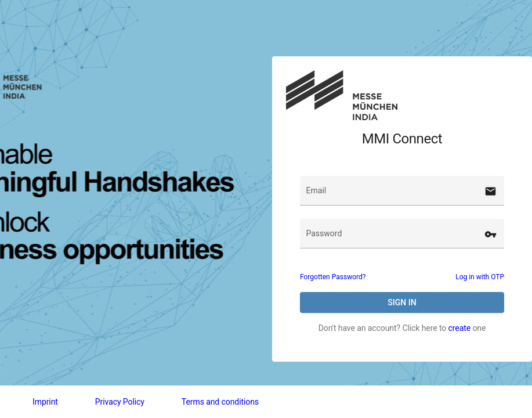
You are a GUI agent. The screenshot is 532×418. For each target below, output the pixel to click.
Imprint (45, 402)
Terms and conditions (220, 402)
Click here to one (444, 328)
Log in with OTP (480, 277)
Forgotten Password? (333, 277)
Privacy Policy (120, 402)
